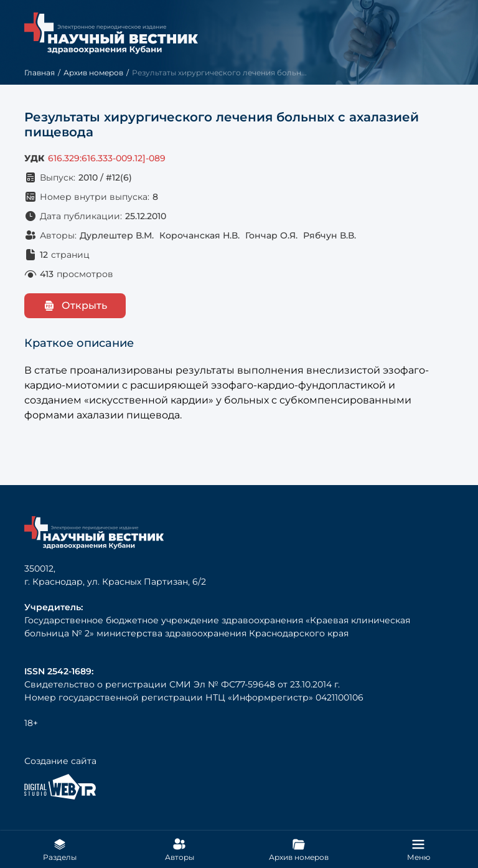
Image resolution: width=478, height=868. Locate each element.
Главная (40, 73)
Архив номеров (93, 73)
